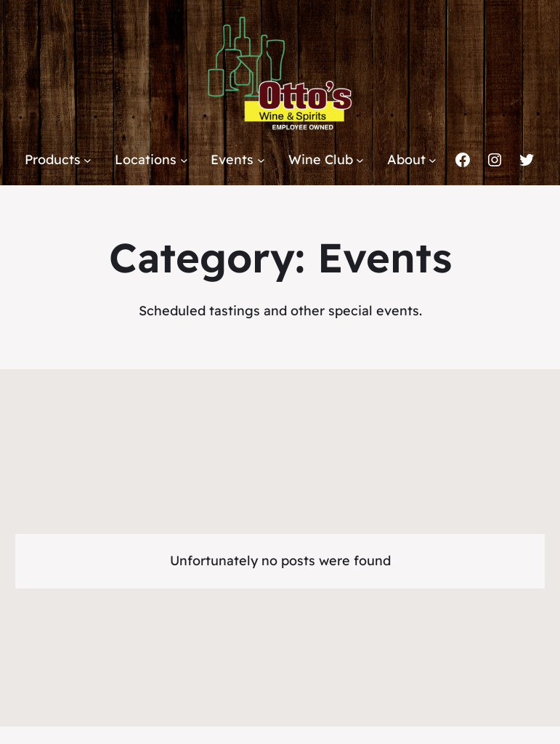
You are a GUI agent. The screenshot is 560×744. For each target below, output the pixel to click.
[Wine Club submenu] (360, 160)
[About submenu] (433, 160)
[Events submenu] (261, 160)
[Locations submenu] (184, 160)
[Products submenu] (88, 160)
